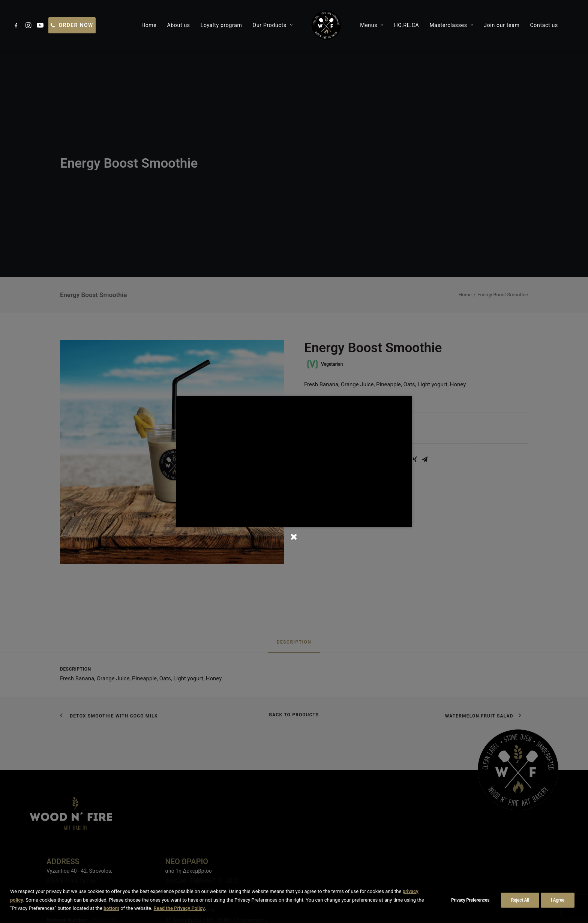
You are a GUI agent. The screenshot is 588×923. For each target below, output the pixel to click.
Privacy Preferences (470, 900)
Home (117, 25)
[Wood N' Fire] (294, 25)
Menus (339, 25)
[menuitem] (17, 25)
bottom (111, 908)
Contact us (511, 25)
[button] (17, 25)
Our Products (240, 25)
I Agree (558, 900)
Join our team (469, 25)
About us (146, 25)
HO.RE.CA (374, 25)
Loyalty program (189, 25)
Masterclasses (419, 25)
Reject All (520, 900)
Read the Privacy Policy (179, 908)
